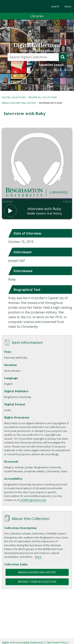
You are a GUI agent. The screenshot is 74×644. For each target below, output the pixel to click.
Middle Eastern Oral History (37, 51)
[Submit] (63, 57)
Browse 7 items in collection (37, 582)
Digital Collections (37, 45)
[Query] (37, 57)
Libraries (37, 16)
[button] (10, 211)
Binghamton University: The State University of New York (24, 6)
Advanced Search (51, 65)
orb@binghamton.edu (33, 500)
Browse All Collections (43, 97)
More (38, 557)
